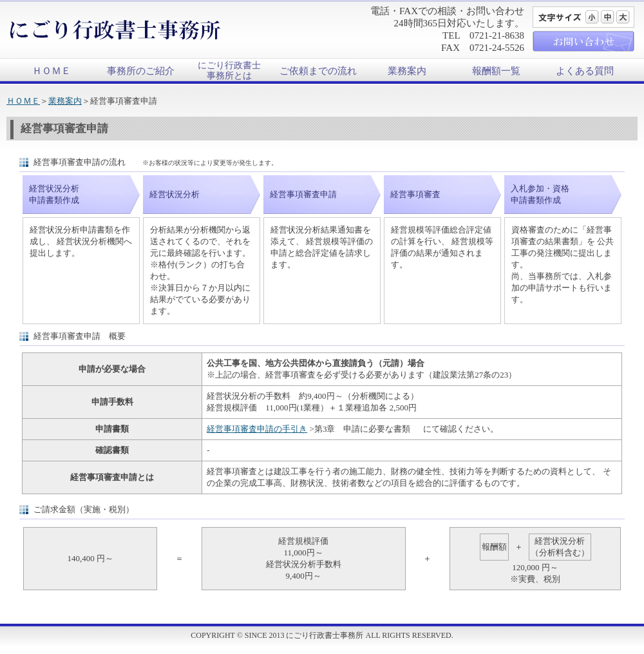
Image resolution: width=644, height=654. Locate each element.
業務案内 (407, 71)
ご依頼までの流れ (318, 71)
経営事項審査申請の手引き (257, 429)
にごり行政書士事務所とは (229, 71)
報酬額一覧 (496, 71)
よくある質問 (585, 71)
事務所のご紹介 (141, 71)
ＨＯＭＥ (52, 71)
